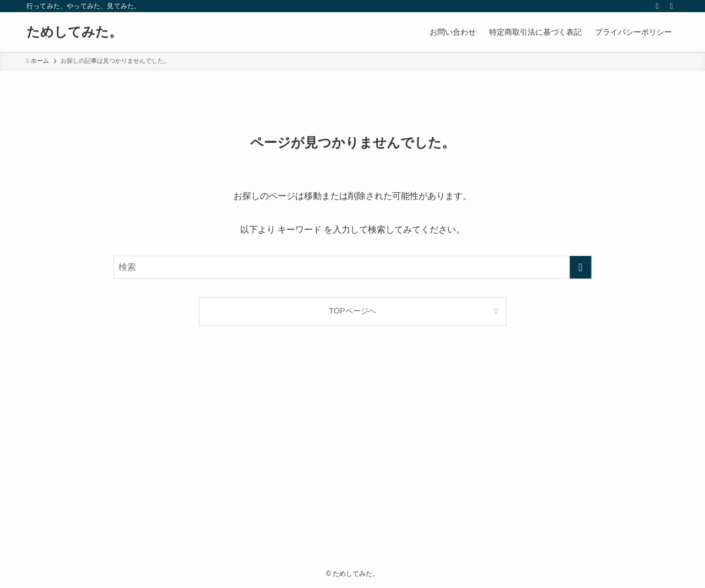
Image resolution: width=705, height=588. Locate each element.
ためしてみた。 (74, 32)
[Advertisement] (352, 456)
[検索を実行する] (581, 267)
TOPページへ (352, 311)
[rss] (657, 6)
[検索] (671, 6)
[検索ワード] (352, 267)
